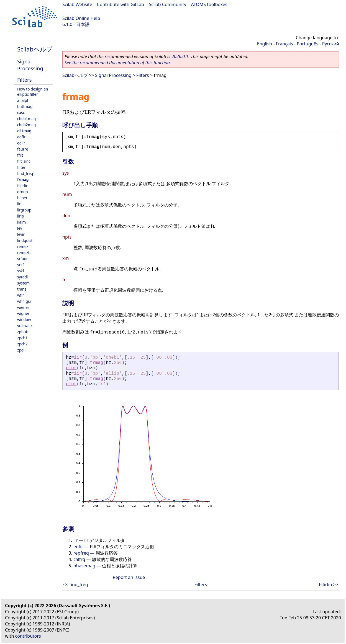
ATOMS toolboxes (209, 4)
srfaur (22, 259)
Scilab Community (167, 4)
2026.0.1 (180, 56)
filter (21, 167)
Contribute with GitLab (121, 4)
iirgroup (24, 210)
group (23, 192)
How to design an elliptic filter (33, 92)
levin (21, 234)
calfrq (79, 559)
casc (21, 112)
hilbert (23, 198)
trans (22, 289)
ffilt (20, 155)
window (24, 320)
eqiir (21, 143)
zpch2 (22, 344)
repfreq (81, 553)
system (23, 283)
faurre (23, 149)
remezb (24, 253)
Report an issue (129, 577)
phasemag (84, 566)
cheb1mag (26, 119)
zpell (21, 350)
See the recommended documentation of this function (117, 63)
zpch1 (22, 338)
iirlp (21, 216)
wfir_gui (24, 301)
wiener (23, 307)
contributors (28, 636)
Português (307, 44)
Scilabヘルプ (35, 49)
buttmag (25, 106)
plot (71, 368)
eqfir (21, 137)
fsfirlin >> (329, 584)
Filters (24, 80)
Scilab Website (77, 4)
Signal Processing (30, 65)
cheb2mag (26, 125)
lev (20, 228)
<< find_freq (76, 584)
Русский (331, 44)
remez (23, 246)
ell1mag (24, 131)
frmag (23, 179)
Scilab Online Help (81, 18)
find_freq (25, 173)
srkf (20, 265)
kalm (21, 222)
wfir (20, 295)
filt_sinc (24, 161)
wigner (23, 313)
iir (19, 204)
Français (285, 44)
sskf (21, 271)
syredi (22, 277)
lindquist (25, 240)
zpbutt (23, 332)
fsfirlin (23, 186)
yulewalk (25, 326)
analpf (23, 100)
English (265, 44)
